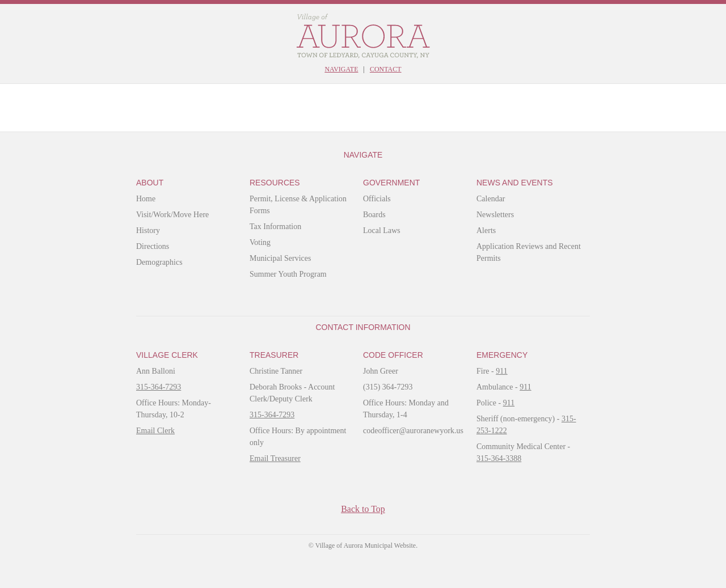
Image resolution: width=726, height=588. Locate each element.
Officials (377, 199)
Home (146, 199)
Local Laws (382, 230)
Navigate (341, 69)
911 (501, 371)
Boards (374, 215)
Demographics (159, 262)
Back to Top (363, 509)
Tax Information (275, 227)
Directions (153, 246)
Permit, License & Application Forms (298, 205)
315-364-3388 (499, 458)
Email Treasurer (275, 458)
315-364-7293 (159, 387)
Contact (386, 69)
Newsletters (495, 215)
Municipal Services (280, 258)
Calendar (491, 199)
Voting (260, 242)
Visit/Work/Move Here (172, 215)
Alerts (486, 230)
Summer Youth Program (288, 274)
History (148, 230)
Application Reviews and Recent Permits (529, 252)
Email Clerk (155, 431)
